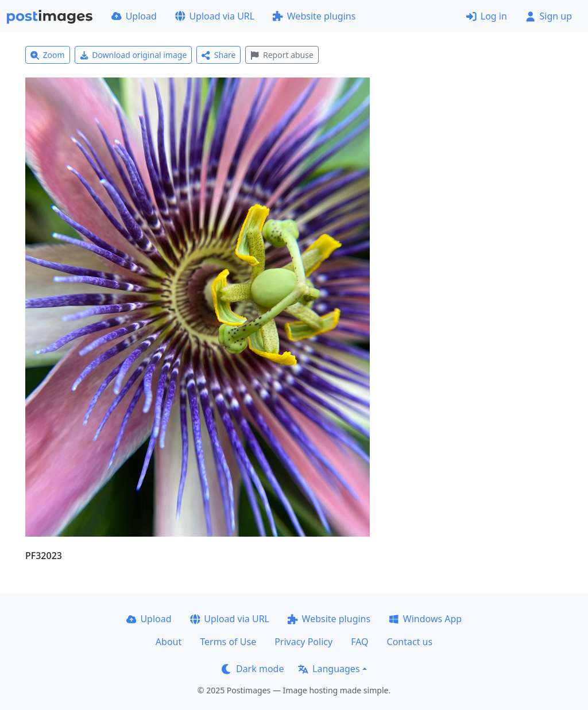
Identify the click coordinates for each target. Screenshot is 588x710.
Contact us (410, 642)
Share (218, 55)
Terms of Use (228, 642)
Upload (134, 16)
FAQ (359, 642)
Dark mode (253, 669)
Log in (487, 16)
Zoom (48, 55)
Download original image (134, 55)
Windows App (425, 619)
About (169, 642)
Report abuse (282, 55)
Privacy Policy (303, 642)
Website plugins (314, 16)
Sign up (549, 16)
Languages (329, 669)
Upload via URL (215, 16)
